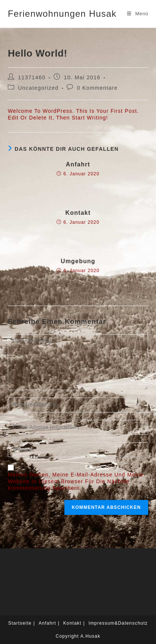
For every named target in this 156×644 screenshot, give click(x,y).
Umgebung (78, 261)
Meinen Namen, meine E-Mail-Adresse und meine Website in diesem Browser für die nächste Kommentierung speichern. (76, 481)
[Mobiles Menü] (138, 14)
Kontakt (78, 213)
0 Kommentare (98, 88)
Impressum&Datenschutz (118, 623)
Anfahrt (78, 164)
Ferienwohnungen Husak (62, 14)
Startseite (20, 623)
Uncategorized (38, 88)
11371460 (32, 77)
